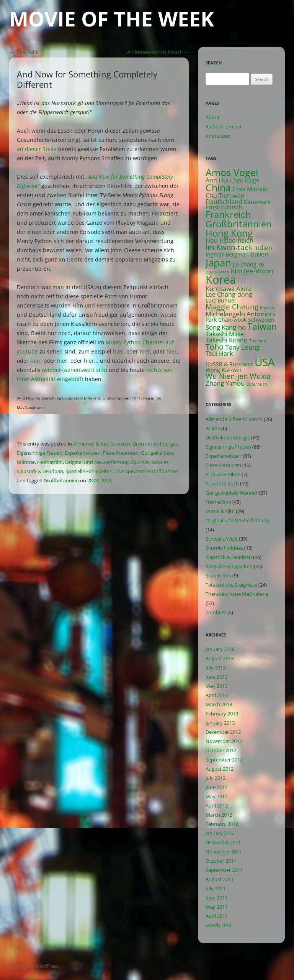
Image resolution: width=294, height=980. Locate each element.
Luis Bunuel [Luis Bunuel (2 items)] (221, 300)
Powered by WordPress (34, 966)
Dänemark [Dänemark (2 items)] (257, 202)
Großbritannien (61, 480)
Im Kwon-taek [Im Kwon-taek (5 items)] (229, 247)
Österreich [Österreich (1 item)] (257, 384)
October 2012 (221, 750)
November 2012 (224, 741)
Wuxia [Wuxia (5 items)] (260, 376)
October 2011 (221, 861)
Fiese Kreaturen (121, 453)
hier (118, 351)
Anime (213, 428)
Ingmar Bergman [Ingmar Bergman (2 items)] (227, 254)
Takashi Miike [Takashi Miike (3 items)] (225, 334)
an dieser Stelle (37, 149)
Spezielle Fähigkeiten (89, 471)
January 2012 (220, 833)
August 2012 (220, 769)
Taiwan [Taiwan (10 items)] (262, 326)
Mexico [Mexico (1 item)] (267, 308)
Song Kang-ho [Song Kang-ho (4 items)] (226, 327)
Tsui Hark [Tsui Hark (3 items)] (219, 354)
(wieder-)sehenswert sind (75, 370)
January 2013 (220, 723)
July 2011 (216, 888)
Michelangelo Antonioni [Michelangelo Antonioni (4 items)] (240, 314)
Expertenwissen (83, 453)
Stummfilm (218, 576)
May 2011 (216, 907)
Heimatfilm (50, 462)
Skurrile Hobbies (150, 462)
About (213, 117)
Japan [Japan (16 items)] (218, 263)
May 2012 (216, 796)
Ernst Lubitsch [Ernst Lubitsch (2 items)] (224, 207)
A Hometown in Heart (158, 52)
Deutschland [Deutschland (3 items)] (224, 202)
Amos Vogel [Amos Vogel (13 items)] (232, 172)
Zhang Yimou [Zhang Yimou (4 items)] (225, 383)
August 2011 (220, 879)
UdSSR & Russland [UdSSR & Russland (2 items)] (229, 364)
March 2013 (219, 704)
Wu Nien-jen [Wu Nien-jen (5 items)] (227, 376)
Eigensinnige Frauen (40, 453)
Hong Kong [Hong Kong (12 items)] (229, 233)
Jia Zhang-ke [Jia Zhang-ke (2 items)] (248, 264)
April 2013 (217, 695)
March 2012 (219, 815)
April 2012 (217, 806)
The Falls (24, 52)
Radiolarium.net (224, 127)
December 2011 (223, 842)
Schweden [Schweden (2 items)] (261, 320)
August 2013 (220, 658)
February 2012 (222, 824)
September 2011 (224, 870)
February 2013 (222, 714)
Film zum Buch (222, 483)
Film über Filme (223, 474)
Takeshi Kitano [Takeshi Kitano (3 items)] (227, 340)
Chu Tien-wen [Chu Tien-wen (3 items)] (225, 196)
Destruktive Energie (155, 444)
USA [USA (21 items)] (265, 362)
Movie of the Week (112, 19)
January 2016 (220, 649)
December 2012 (223, 732)
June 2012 (216, 787)
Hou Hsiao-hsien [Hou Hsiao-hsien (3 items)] (229, 240)
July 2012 (216, 778)
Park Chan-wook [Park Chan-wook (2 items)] (226, 320)
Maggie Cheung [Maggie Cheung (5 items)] (232, 307)
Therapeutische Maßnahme (146, 471)
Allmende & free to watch (102, 444)
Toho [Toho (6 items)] (215, 347)
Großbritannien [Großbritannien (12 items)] (239, 224)
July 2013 (216, 668)
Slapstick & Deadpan (40, 471)
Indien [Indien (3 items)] (263, 248)
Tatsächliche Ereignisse (231, 585)
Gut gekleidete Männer (232, 493)
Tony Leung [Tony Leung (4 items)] (242, 347)
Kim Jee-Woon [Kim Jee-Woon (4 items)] (252, 271)
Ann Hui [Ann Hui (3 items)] (217, 180)
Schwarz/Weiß (222, 539)
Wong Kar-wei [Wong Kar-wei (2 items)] (223, 370)
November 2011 (224, 852)
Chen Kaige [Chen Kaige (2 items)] (245, 180)
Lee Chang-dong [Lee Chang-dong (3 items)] (229, 294)
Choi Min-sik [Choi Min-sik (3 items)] (250, 189)
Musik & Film (220, 511)
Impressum (219, 136)
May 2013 (216, 686)
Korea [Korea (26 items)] (221, 280)
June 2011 (216, 898)
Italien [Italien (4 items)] (260, 254)
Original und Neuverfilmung (97, 462)
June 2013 (216, 677)
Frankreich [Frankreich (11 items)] (228, 214)
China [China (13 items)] (218, 188)
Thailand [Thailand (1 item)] (258, 341)
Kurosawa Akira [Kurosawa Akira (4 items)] (229, 289)
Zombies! (216, 612)
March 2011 (219, 925)
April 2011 (217, 916)
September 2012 (224, 760)
